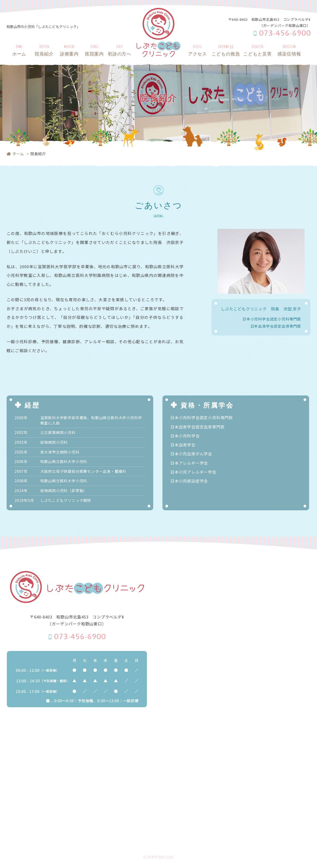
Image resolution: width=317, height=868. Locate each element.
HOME (19, 51)
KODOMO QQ (226, 51)
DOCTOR (44, 51)
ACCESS (197, 51)
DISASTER (258, 51)
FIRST (120, 51)
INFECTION (289, 51)
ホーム (15, 154)
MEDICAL (69, 51)
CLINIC (94, 51)
